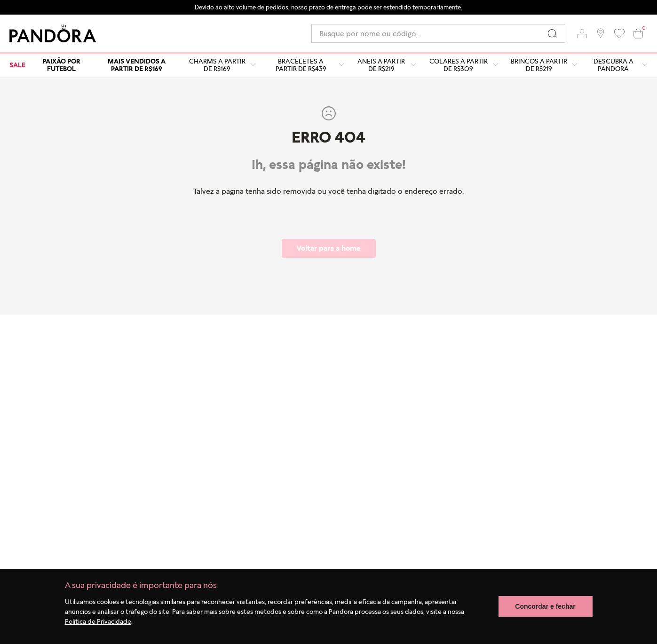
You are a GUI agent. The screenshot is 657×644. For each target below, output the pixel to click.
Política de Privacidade (98, 621)
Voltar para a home (328, 248)
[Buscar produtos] (552, 33)
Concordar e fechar (545, 606)
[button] (582, 33)
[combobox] (438, 33)
